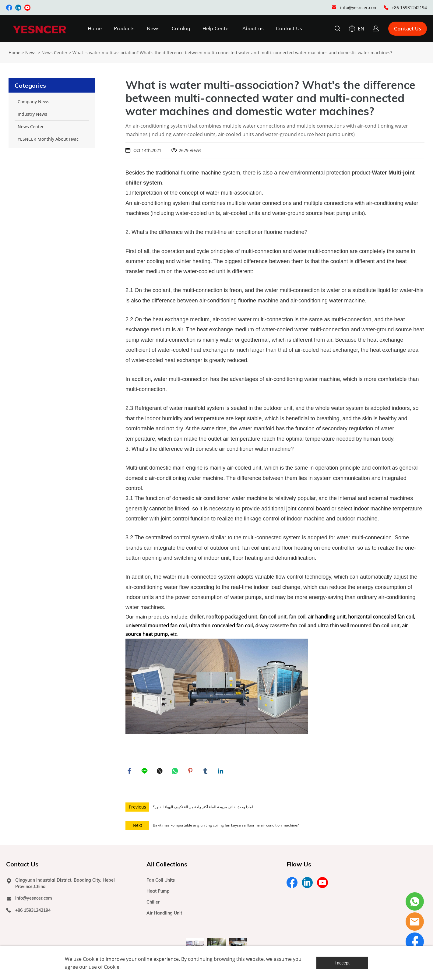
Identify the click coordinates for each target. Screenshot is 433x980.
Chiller (153, 904)
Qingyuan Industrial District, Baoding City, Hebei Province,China (65, 885)
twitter (160, 772)
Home (95, 29)
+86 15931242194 (409, 7)
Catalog (181, 29)
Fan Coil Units (161, 882)
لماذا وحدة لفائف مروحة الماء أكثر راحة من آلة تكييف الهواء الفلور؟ (203, 808)
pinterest (191, 772)
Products (124, 29)
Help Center (216, 29)
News (153, 29)
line (145, 772)
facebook (130, 772)
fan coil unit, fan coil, (283, 617)
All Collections (167, 866)
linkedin (221, 772)
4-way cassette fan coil (281, 626)
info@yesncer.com (359, 7)
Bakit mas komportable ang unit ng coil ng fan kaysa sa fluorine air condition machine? (226, 827)
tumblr (206, 772)
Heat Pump (158, 893)
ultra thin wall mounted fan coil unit (359, 626)
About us (253, 29)
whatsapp (176, 772)
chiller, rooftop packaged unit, (224, 617)
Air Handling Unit (164, 915)
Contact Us (289, 29)
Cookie (91, 959)
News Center (55, 53)
